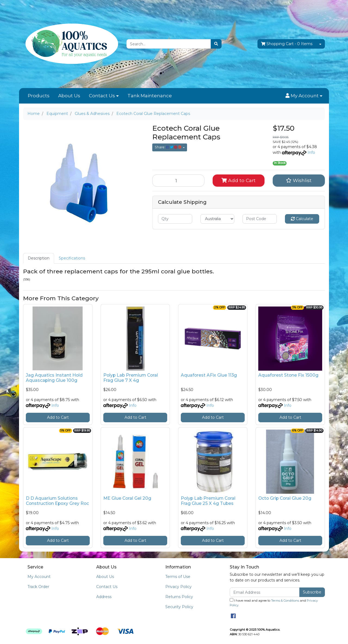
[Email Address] (265, 592)
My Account (39, 577)
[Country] (217, 219)
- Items (287, 44)
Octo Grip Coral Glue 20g (285, 498)
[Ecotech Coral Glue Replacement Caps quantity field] (178, 180)
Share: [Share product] (168, 147)
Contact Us (102, 96)
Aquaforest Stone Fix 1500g (288, 375)
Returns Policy (179, 597)
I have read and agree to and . (274, 603)
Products (39, 96)
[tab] (39, 258)
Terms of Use (178, 577)
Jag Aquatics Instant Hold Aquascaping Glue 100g (54, 378)
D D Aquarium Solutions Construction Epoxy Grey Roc (57, 501)
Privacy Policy (178, 587)
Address (104, 597)
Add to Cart (238, 180)
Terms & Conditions (285, 601)
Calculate (302, 219)
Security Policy (179, 607)
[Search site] (216, 44)
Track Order (38, 587)
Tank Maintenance (150, 96)
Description (39, 258)
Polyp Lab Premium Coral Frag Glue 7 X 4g (131, 378)
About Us (69, 96)
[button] (304, 96)
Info (311, 152)
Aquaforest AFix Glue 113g (209, 375)
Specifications (72, 258)
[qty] (175, 219)
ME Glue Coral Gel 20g (127, 498)
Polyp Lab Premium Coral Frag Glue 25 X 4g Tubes (208, 501)
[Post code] (260, 219)
